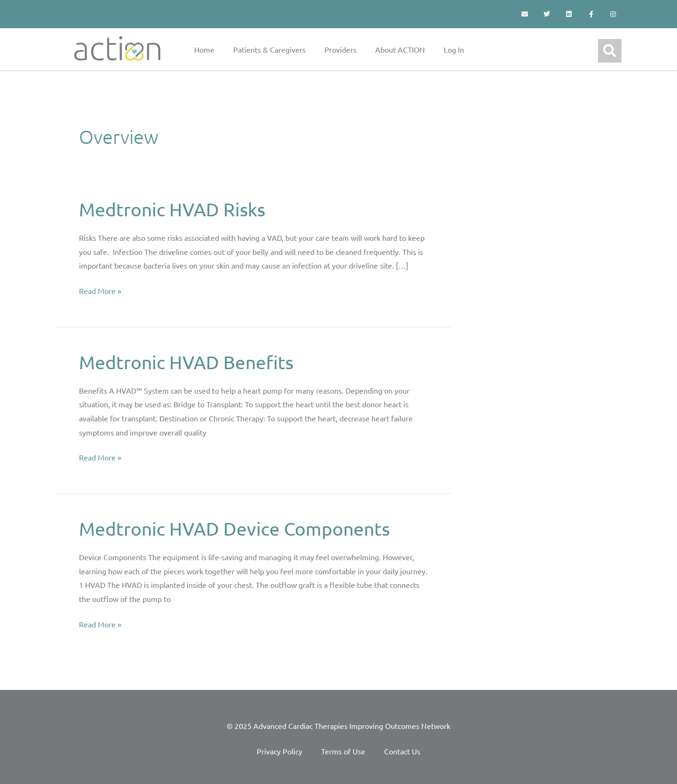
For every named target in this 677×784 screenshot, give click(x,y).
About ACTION (400, 49)
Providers (340, 49)
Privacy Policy (279, 751)
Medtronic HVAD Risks (174, 209)
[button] (610, 51)
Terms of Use (343, 751)
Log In (454, 49)
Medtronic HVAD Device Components (238, 528)
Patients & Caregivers (269, 49)
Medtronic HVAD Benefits (189, 362)
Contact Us (402, 751)
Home (204, 49)
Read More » (100, 290)
